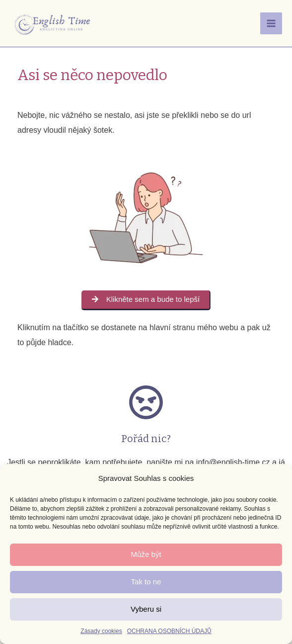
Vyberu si (146, 609)
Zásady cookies (101, 631)
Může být (146, 554)
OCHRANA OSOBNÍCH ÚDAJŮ (169, 631)
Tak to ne (146, 582)
